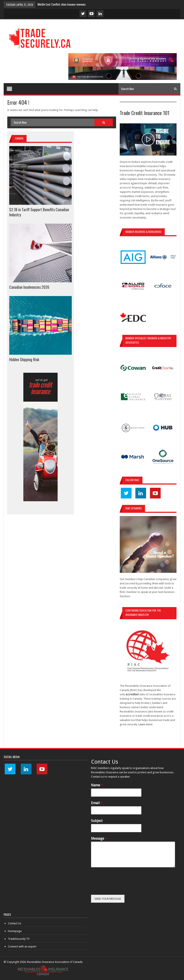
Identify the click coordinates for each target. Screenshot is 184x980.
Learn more (145, 724)
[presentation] (124, 888)
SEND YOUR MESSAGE (108, 899)
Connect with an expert (22, 946)
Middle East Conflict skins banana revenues (62, 4)
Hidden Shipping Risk (24, 359)
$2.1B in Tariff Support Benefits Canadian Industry (39, 212)
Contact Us (15, 923)
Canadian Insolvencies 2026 (29, 287)
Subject (97, 821)
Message (99, 839)
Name (97, 785)
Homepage (15, 931)
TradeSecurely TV (19, 939)
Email (97, 803)
